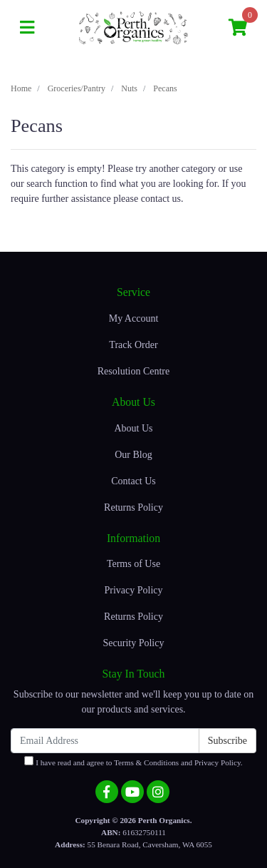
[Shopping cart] (238, 28)
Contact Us (133, 481)
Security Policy (134, 643)
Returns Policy (133, 507)
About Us (133, 428)
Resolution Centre (134, 371)
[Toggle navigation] (27, 28)
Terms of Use (133, 564)
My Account (134, 318)
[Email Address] (105, 741)
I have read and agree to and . (133, 761)
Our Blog (133, 455)
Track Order (133, 345)
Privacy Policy (133, 590)
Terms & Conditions (146, 762)
